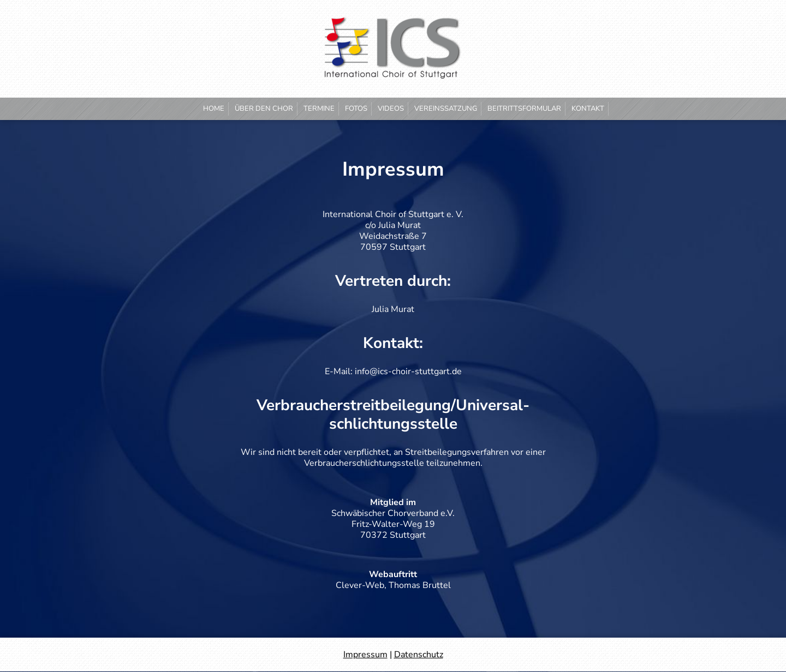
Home (214, 109)
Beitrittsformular (524, 109)
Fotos (356, 109)
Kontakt (588, 109)
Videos (391, 109)
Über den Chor (264, 109)
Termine (319, 109)
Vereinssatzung (446, 109)
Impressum (365, 655)
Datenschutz (419, 655)
